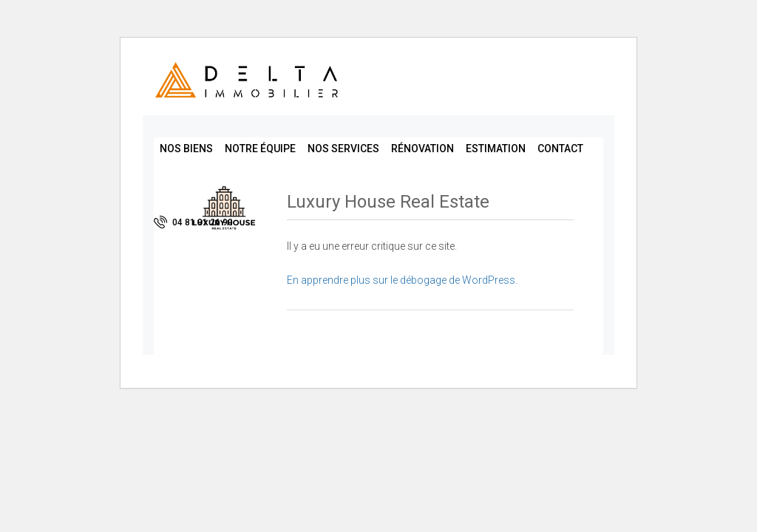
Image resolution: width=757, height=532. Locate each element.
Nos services (343, 149)
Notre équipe (260, 149)
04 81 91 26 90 (193, 222)
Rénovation (422, 149)
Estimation (496, 149)
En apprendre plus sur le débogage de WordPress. (402, 280)
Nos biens (186, 149)
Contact (560, 149)
